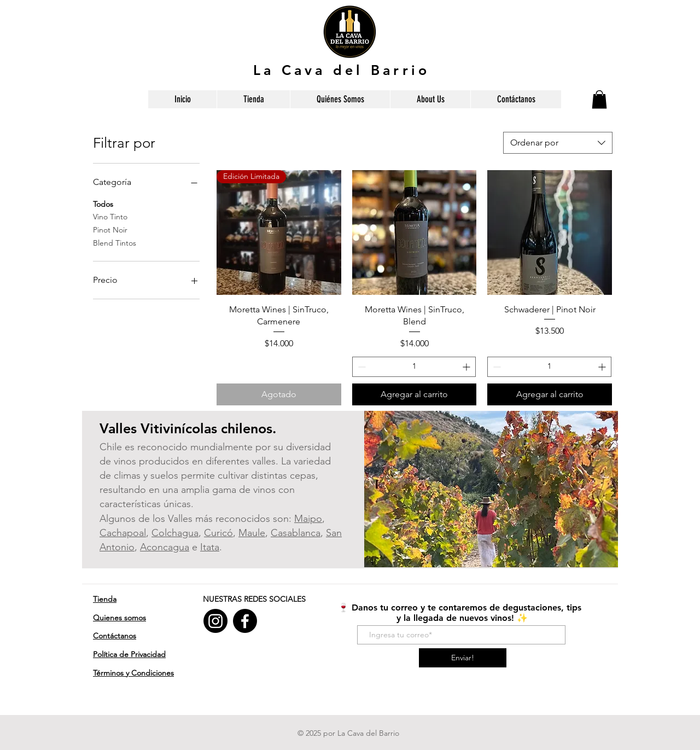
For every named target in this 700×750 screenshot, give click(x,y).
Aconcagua (165, 547)
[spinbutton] (414, 367)
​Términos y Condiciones (133, 673)
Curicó (218, 533)
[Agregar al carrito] (415, 394)
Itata (210, 547)
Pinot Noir (110, 229)
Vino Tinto (110, 216)
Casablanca (296, 533)
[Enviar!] (463, 658)
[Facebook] (245, 621)
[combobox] (558, 143)
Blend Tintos (115, 242)
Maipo (308, 519)
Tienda (105, 599)
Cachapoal (123, 533)
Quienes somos (119, 618)
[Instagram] (215, 621)
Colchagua (175, 533)
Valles (120, 428)
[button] (599, 99)
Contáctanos (115, 636)
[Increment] (467, 367)
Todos (103, 204)
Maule (252, 533)
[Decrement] (361, 367)
